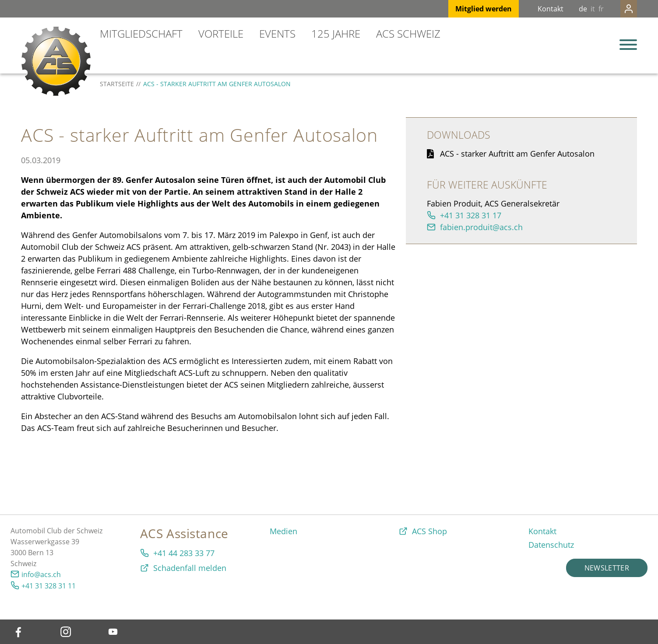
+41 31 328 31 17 (471, 215)
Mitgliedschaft (141, 33)
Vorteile (221, 33)
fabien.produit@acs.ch (481, 227)
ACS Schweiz (408, 33)
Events (277, 33)
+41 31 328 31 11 (49, 586)
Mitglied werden (466, 9)
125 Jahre (336, 33)
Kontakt (533, 9)
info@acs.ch (41, 574)
